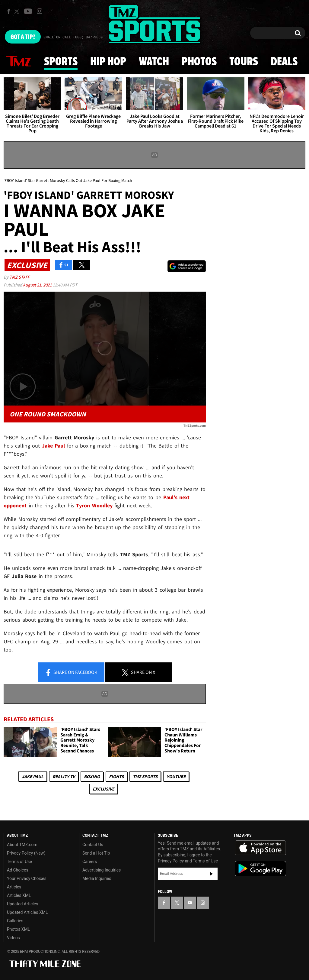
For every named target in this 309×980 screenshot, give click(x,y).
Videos (13, 938)
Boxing (92, 776)
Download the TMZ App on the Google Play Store (260, 869)
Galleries (15, 921)
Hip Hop (108, 62)
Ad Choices (18, 870)
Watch (154, 62)
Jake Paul (33, 776)
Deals (284, 62)
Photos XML (18, 929)
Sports (61, 62)
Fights (116, 776)
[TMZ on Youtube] (28, 11)
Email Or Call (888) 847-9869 (73, 37)
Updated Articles (22, 904)
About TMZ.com (22, 845)
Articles (14, 887)
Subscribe (212, 874)
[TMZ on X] (18, 11)
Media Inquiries (97, 878)
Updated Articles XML (27, 912)
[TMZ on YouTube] (190, 903)
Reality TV (64, 776)
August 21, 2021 (38, 285)
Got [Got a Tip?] (23, 37)
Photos (199, 62)
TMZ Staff (19, 277)
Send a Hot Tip (96, 853)
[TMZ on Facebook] (9, 11)
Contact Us (93, 845)
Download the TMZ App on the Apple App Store (260, 848)
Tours (244, 62)
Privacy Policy (171, 861)
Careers (90, 862)
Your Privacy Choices (27, 878)
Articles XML (19, 895)
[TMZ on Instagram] (40, 11)
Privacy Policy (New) (26, 853)
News (19, 62)
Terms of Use (19, 862)
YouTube (176, 776)
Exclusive (104, 789)
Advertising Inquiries (102, 870)
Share (71, 673)
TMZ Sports (145, 776)
